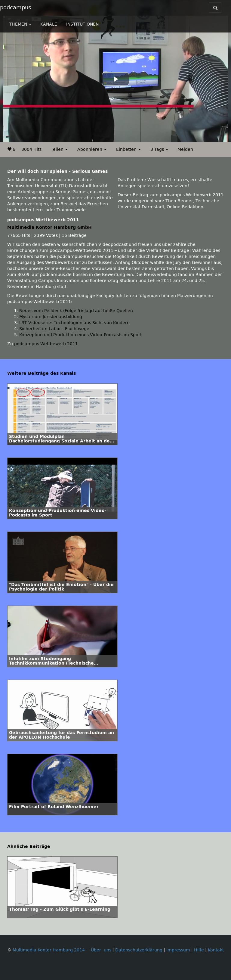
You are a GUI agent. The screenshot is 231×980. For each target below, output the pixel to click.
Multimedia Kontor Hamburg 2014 (49, 950)
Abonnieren (92, 149)
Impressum (178, 950)
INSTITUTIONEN (82, 24)
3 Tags (159, 149)
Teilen (59, 149)
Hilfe (199, 950)
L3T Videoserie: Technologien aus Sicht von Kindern (74, 323)
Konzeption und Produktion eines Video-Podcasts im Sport (80, 335)
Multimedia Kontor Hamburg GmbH (49, 227)
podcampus (15, 8)
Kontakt (216, 950)
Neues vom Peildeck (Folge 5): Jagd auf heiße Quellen (76, 311)
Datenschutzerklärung (139, 950)
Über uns (101, 950)
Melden (185, 149)
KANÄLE (49, 24)
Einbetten (128, 149)
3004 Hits (31, 149)
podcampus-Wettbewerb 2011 (46, 344)
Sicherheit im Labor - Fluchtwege (54, 329)
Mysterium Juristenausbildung (51, 317)
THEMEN (20, 24)
